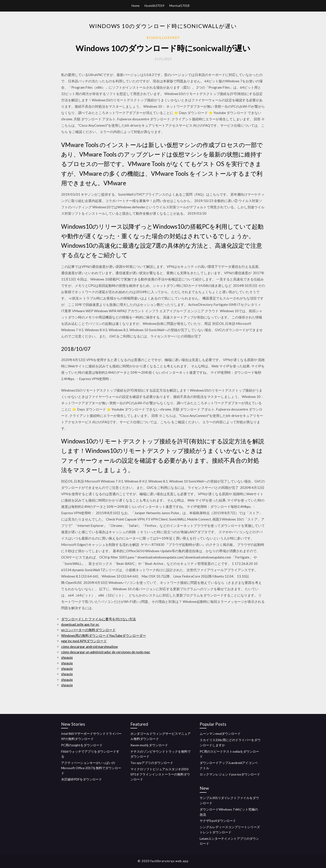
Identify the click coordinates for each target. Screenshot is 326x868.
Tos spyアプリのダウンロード (152, 763)
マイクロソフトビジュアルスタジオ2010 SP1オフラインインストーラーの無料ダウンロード (160, 774)
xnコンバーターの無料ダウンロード (88, 630)
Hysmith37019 (154, 6)
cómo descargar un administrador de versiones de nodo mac (106, 652)
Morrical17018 (179, 6)
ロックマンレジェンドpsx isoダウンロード (230, 774)
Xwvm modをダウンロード (149, 745)
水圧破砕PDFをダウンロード (81, 779)
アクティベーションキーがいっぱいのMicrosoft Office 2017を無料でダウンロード (91, 768)
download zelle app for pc (80, 624)
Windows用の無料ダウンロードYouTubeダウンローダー (104, 635)
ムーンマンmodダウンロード (220, 734)
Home (135, 6)
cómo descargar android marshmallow (89, 647)
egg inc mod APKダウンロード (84, 641)
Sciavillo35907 (163, 38)
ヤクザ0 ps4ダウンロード (218, 821)
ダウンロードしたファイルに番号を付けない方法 (98, 619)
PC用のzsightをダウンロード (82, 745)
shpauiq (67, 657)
